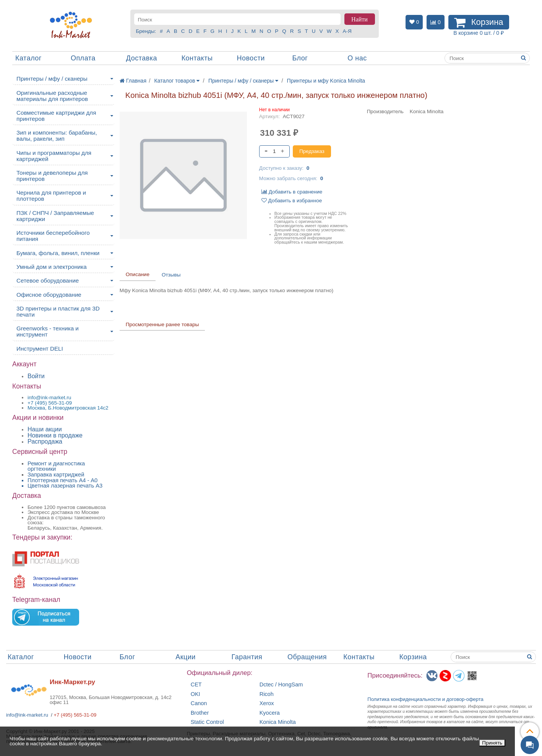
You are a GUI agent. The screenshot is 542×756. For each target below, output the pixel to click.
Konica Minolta (278, 722)
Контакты (197, 58)
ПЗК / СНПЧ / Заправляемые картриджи (55, 216)
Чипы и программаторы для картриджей (54, 156)
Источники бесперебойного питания (53, 236)
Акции (186, 657)
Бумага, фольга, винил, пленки (58, 253)
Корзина (413, 657)
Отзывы (171, 275)
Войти (36, 376)
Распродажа (45, 441)
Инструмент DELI (40, 349)
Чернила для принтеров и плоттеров (51, 196)
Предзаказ (312, 151)
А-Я (347, 31)
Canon (199, 703)
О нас (357, 58)
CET (196, 685)
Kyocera (270, 713)
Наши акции (45, 429)
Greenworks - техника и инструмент (48, 331)
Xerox (267, 703)
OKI (196, 694)
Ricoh (267, 694)
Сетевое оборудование (48, 280)
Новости (251, 58)
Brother (200, 713)
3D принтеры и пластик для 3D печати (58, 311)
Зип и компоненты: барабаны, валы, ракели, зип (57, 136)
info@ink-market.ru (27, 715)
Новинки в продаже (55, 435)
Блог (300, 58)
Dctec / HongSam (281, 685)
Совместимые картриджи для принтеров (56, 116)
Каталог (28, 58)
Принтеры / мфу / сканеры (52, 79)
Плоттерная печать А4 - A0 (62, 480)
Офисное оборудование (49, 295)
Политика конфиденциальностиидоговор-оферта (425, 699)
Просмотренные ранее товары (162, 324)
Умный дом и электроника (52, 267)
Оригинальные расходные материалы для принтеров (52, 96)
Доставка (142, 58)
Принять (492, 743)
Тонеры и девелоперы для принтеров (52, 176)
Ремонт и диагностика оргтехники (56, 466)
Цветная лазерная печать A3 (65, 486)
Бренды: (146, 31)
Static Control (207, 722)
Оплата (83, 58)
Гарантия (247, 657)
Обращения (307, 657)
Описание (138, 274)
